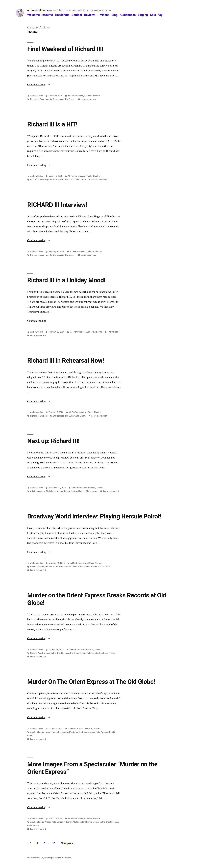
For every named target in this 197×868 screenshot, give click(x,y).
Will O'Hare (81, 180)
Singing (143, 15)
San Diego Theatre (107, 653)
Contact (77, 15)
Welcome (33, 15)
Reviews (90, 15)
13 (54, 843)
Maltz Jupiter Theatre (82, 822)
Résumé (47, 15)
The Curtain (70, 99)
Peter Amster (91, 567)
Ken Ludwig (63, 732)
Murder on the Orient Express (72, 567)
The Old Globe (104, 567)
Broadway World (37, 567)
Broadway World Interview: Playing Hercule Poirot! (94, 516)
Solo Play (156, 15)
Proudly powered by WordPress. (58, 858)
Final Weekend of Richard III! (65, 49)
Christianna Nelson (54, 491)
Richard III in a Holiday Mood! (66, 280)
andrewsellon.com (39, 10)
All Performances (76, 96)
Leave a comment (89, 99)
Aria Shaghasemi (38, 491)
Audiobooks (128, 15)
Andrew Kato (50, 822)
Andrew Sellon (37, 96)
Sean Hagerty (46, 99)
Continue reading (39, 85)
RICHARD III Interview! (57, 205)
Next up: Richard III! (53, 441)
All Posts (88, 96)
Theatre (96, 96)
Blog (114, 15)
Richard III (35, 99)
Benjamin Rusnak (64, 822)
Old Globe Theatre (78, 653)
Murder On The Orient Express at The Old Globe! (91, 682)
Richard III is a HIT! (52, 124)
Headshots (62, 15)
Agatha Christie (37, 732)
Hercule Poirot (52, 567)
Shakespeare (58, 99)
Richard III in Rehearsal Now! (66, 361)
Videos (105, 15)
